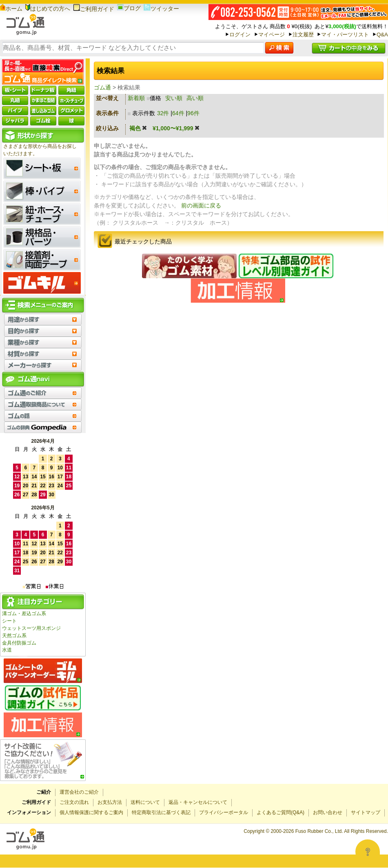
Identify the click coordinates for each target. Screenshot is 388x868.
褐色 (138, 128)
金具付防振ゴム (19, 643)
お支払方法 (110, 802)
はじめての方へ (48, 9)
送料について (145, 802)
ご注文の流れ (74, 802)
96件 (193, 113)
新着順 (136, 98)
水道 (7, 650)
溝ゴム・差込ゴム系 (24, 614)
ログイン (240, 35)
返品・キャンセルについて (198, 802)
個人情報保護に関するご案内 (91, 812)
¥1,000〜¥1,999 (176, 128)
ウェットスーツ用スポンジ (31, 628)
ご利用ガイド (94, 9)
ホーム (11, 9)
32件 (163, 113)
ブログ (129, 8)
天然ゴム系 (14, 636)
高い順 (195, 98)
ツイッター (161, 9)
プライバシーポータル (224, 812)
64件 (178, 113)
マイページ (272, 35)
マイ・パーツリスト (345, 35)
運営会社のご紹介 (79, 792)
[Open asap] (368, 852)
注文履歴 (303, 35)
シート (9, 621)
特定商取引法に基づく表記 (161, 812)
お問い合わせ (328, 812)
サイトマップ (366, 812)
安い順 (174, 98)
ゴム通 (102, 87)
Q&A (382, 35)
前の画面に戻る (201, 205)
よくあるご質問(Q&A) (280, 812)
